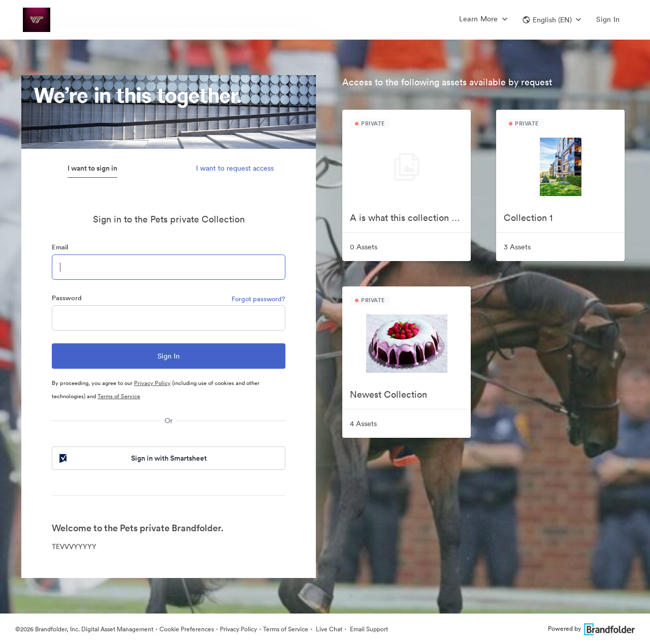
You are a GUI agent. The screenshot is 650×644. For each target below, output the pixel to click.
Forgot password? (258, 299)
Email (60, 247)
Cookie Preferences (187, 629)
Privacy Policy (152, 383)
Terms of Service (119, 396)
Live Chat (328, 629)
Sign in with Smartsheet (132, 458)
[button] (552, 20)
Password (67, 298)
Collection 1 (528, 218)
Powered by (591, 629)
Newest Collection (388, 394)
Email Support (368, 629)
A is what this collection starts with (410, 218)
